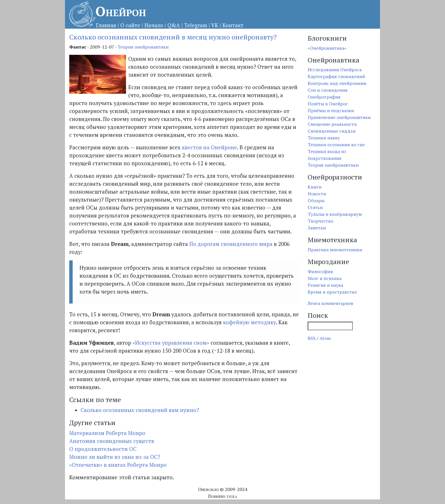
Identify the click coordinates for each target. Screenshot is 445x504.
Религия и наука (325, 285)
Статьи (315, 207)
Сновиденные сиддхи (332, 131)
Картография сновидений (336, 76)
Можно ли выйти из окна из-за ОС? (115, 457)
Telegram (196, 25)
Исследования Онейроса (335, 70)
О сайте (130, 25)
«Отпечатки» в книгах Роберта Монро (118, 465)
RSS (312, 338)
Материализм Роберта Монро (107, 433)
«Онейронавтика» (327, 48)
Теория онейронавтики (143, 47)
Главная (106, 25)
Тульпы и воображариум (335, 214)
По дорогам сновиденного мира (231, 244)
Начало (154, 25)
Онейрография (324, 97)
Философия (320, 271)
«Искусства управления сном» (171, 343)
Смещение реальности (332, 124)
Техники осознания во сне (336, 145)
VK (215, 25)
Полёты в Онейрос (328, 104)
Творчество (320, 221)
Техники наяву (324, 138)
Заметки (317, 228)
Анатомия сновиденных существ (112, 441)
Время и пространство (332, 292)
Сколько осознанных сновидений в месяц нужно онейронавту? (173, 37)
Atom (325, 338)
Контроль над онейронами (337, 83)
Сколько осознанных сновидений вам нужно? (140, 410)
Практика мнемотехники (335, 250)
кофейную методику (249, 322)
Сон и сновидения (328, 90)
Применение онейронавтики (339, 117)
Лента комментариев (330, 303)
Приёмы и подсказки (331, 110)
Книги (315, 187)
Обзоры (316, 200)
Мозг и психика (325, 278)
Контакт (233, 25)
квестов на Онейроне (209, 147)
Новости (317, 194)
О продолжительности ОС (103, 449)
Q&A (174, 25)
